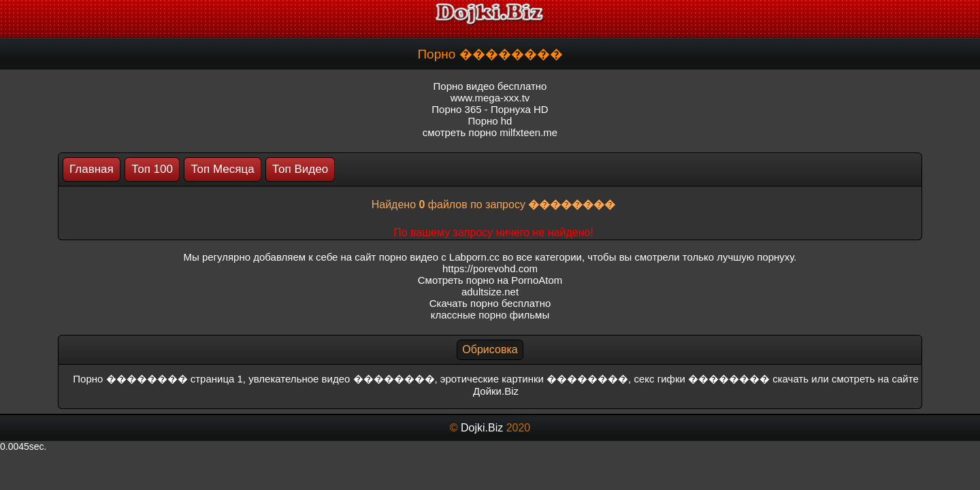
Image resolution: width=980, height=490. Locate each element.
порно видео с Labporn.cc (439, 257)
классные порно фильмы (490, 315)
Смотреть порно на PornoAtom (490, 280)
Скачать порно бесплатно (490, 303)
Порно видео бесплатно (490, 86)
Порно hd (490, 121)
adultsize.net (490, 292)
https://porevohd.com (490, 268)
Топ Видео (300, 169)
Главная (92, 169)
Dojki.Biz (482, 428)
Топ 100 (152, 169)
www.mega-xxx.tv (490, 98)
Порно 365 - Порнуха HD (490, 109)
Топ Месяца (222, 169)
